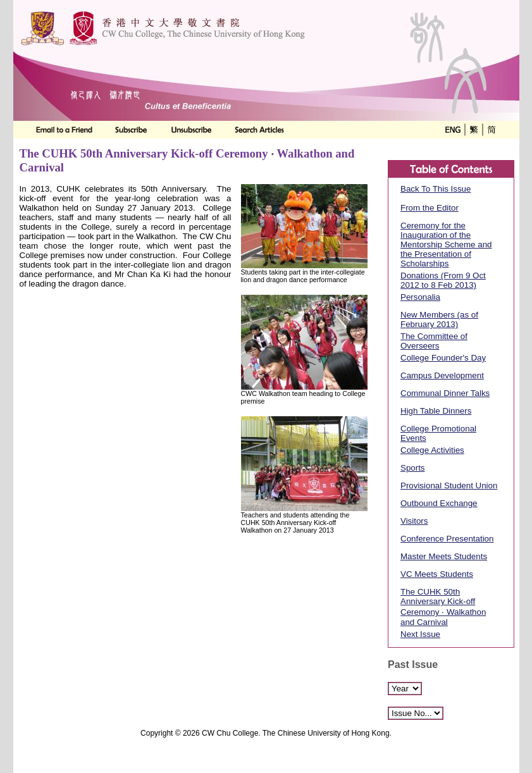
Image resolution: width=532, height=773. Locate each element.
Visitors (414, 521)
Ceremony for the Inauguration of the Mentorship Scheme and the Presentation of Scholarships (446, 244)
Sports (413, 468)
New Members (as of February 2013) (439, 319)
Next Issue (420, 634)
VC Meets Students (437, 574)
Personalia (420, 297)
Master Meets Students (444, 556)
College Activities (432, 450)
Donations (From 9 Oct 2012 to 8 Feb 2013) (443, 280)
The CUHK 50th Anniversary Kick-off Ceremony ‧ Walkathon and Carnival (443, 607)
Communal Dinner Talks (445, 393)
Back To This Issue (436, 189)
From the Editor (430, 208)
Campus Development (442, 375)
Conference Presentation (447, 539)
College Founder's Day (443, 358)
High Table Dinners (436, 411)
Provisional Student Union (449, 485)
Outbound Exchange (439, 503)
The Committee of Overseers (434, 341)
